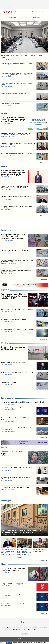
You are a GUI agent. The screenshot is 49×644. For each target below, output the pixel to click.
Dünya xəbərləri (8, 398)
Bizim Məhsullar (33, 627)
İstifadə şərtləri (17, 630)
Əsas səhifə (12, 17)
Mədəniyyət (6, 501)
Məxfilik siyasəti (26, 630)
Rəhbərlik (25, 627)
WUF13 (4, 114)
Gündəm (5, 343)
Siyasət (4, 167)
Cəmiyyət (5, 290)
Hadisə (4, 448)
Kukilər (34, 630)
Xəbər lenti (37, 17)
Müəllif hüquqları (43, 627)
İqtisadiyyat (6, 230)
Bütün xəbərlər (43, 163)
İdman (4, 564)
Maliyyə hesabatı (17, 627)
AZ (41, 12)
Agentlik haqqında (6, 627)
